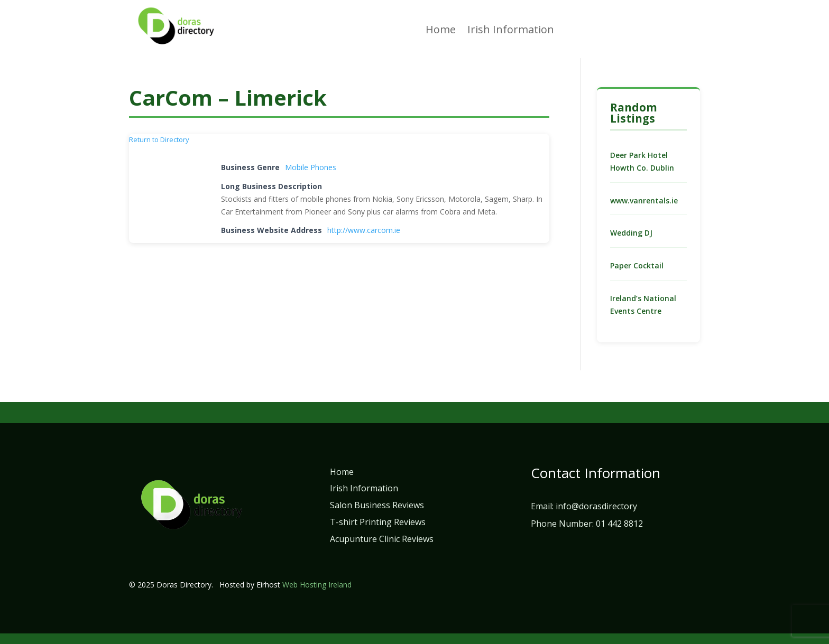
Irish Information (511, 31)
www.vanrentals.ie (644, 200)
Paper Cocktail (637, 265)
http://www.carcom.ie (364, 230)
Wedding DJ (631, 233)
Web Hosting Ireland (317, 585)
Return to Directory (159, 139)
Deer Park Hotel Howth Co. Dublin (642, 161)
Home (441, 31)
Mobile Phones (311, 167)
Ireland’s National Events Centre (643, 305)
